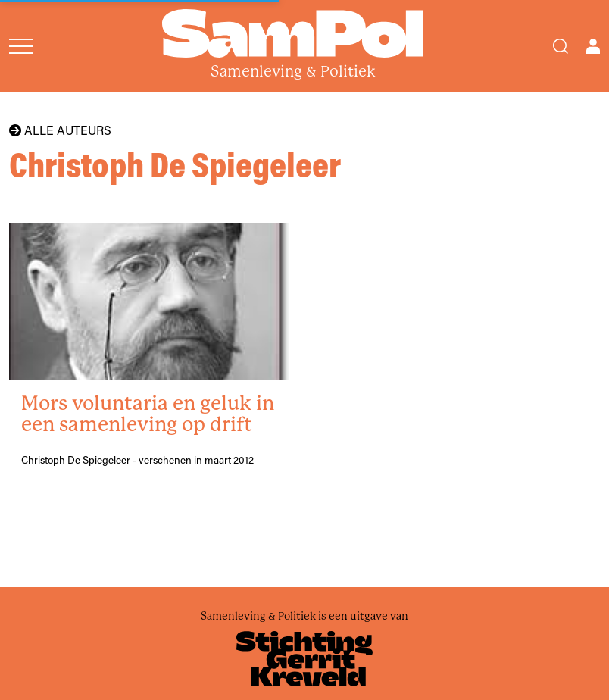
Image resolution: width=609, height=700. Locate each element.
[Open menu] (21, 46)
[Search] (561, 46)
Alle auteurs (60, 130)
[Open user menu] (593, 46)
